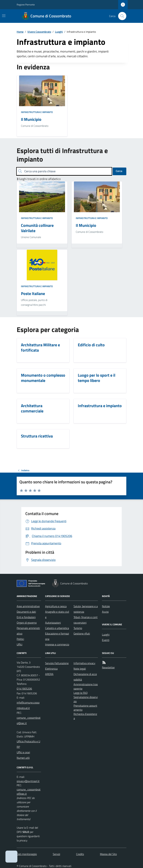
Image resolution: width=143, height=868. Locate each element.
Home (20, 32)
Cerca (119, 171)
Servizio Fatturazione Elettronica (57, 666)
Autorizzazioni (53, 623)
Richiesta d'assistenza (85, 716)
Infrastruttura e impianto (37, 112)
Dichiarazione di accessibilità (85, 677)
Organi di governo (27, 623)
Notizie (106, 606)
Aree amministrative (28, 606)
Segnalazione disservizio (86, 699)
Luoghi (59, 32)
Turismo (78, 628)
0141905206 (24, 689)
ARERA (49, 674)
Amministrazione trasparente (86, 686)
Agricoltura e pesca (56, 606)
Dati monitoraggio (27, 854)
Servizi (56, 854)
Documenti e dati (26, 612)
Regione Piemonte (26, 5)
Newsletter (108, 667)
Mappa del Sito (108, 854)
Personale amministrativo (28, 631)
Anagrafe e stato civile (57, 614)
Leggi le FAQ (81, 693)
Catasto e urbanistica (57, 628)
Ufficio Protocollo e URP (28, 744)
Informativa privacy (84, 663)
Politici (20, 639)
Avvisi (105, 612)
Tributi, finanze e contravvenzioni (86, 620)
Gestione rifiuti (82, 633)
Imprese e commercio (57, 644)
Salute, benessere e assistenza (86, 609)
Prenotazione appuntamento (85, 708)
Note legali (80, 669)
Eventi (106, 640)
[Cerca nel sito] (121, 16)
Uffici (19, 644)
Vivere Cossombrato (39, 32)
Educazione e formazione (57, 636)
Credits (80, 854)
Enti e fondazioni (26, 617)
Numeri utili (23, 758)
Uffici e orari (23, 752)
